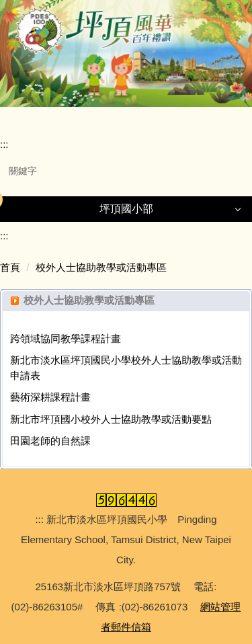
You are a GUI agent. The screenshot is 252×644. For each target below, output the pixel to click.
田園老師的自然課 (50, 441)
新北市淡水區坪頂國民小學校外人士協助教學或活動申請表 (126, 368)
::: (4, 144)
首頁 (10, 267)
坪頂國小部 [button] (126, 209)
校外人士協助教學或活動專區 (101, 267)
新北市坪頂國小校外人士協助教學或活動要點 (111, 419)
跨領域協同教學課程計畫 (66, 338)
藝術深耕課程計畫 (50, 397)
